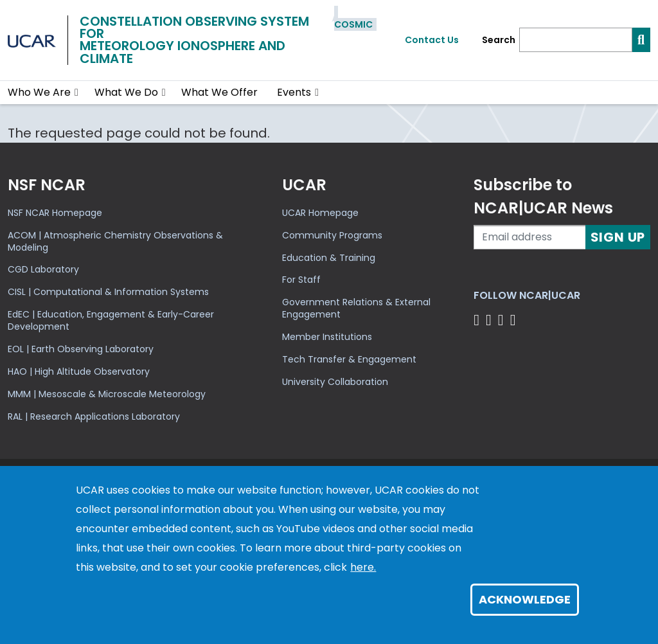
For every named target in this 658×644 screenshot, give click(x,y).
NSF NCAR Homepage (55, 213)
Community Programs (332, 235)
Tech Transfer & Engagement (349, 359)
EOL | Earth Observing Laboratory (81, 349)
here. (363, 567)
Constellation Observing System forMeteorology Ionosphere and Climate (194, 40)
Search (499, 40)
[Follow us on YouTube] (515, 320)
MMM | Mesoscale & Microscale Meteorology (107, 394)
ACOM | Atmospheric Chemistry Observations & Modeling (115, 241)
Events (294, 92)
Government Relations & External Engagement (356, 308)
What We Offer (219, 92)
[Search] (576, 40)
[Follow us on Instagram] (503, 320)
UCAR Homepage (320, 213)
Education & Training (329, 258)
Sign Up (618, 237)
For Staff (301, 280)
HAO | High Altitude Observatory (79, 371)
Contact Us (432, 40)
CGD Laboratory (43, 269)
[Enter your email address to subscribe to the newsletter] (529, 237)
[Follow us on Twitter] (491, 320)
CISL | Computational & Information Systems (108, 292)
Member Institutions (327, 337)
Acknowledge (525, 599)
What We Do (126, 92)
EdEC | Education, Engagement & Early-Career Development (111, 320)
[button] (77, 93)
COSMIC (353, 24)
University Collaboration (335, 382)
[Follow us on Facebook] (478, 320)
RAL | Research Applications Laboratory (94, 416)
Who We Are (39, 92)
